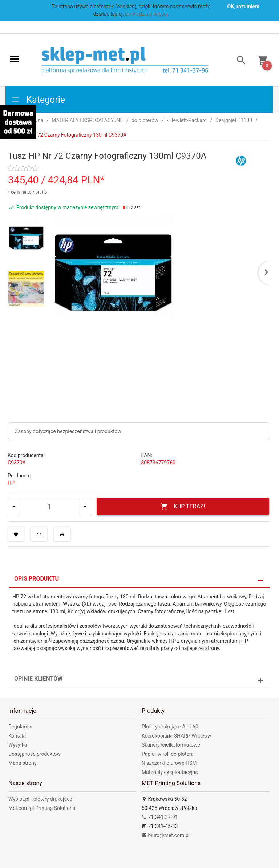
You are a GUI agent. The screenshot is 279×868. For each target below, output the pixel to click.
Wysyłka (18, 745)
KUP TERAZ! (183, 507)
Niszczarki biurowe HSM (169, 763)
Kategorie (38, 100)
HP (11, 483)
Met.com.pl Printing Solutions (42, 808)
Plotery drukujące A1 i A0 (170, 727)
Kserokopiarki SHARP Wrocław (176, 736)
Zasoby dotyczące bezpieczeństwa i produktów (68, 431)
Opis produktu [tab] (37, 579)
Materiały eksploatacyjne (170, 772)
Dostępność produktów (35, 754)
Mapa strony (23, 763)
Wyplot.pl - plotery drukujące (40, 799)
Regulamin (20, 727)
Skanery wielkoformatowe (171, 745)
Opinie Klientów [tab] (38, 679)
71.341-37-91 (160, 817)
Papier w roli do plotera (168, 754)
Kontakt (17, 736)
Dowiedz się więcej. (147, 14)
